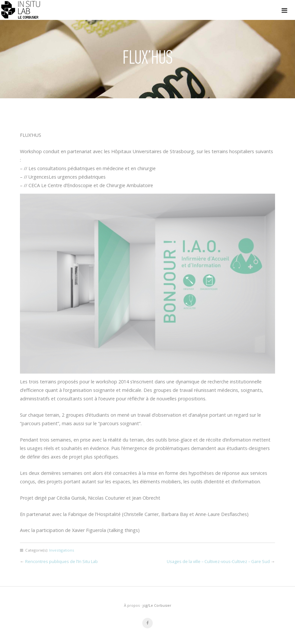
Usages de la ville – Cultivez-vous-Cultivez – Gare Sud (218, 561)
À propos (132, 605)
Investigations (62, 550)
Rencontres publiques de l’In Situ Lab (61, 561)
